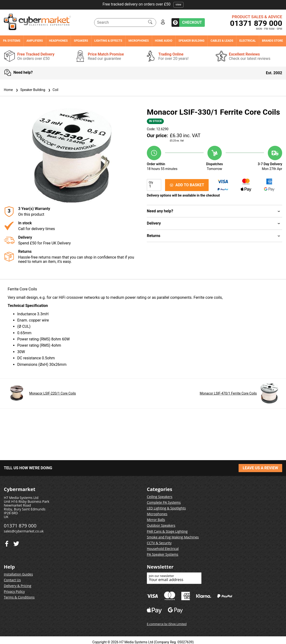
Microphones (139, 41)
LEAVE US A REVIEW (260, 468)
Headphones (58, 41)
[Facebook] (16, 543)
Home (8, 90)
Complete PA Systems (164, 502)
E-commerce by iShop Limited (167, 624)
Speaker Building (192, 41)
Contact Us (12, 580)
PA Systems (12, 41)
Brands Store (272, 41)
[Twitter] (7, 543)
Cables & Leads (222, 41)
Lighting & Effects (108, 41)
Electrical (248, 41)
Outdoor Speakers (161, 525)
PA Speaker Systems (163, 554)
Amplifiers (35, 41)
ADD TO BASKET (187, 185)
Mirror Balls (156, 520)
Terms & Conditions (19, 597)
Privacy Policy (14, 591)
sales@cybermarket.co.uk (24, 531)
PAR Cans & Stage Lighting (167, 531)
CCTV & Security (159, 543)
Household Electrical (163, 549)
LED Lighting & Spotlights (166, 508)
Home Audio (164, 41)
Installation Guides (18, 574)
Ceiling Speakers (160, 497)
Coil (53, 90)
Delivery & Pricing (17, 586)
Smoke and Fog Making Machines (173, 537)
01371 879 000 (256, 23)
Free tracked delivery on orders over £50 (143, 4)
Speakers (81, 41)
